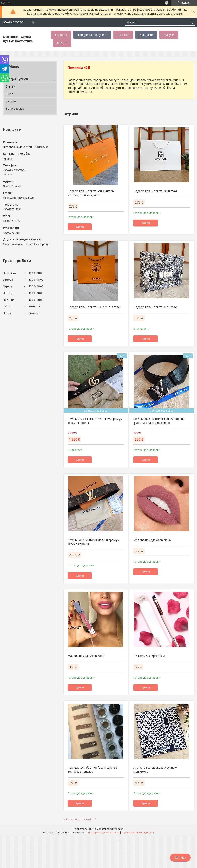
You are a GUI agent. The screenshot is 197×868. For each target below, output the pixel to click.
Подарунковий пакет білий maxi (155, 191)
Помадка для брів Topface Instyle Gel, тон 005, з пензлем (93, 770)
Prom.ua (119, 829)
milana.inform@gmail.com (19, 198)
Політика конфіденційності (138, 832)
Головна (61, 35)
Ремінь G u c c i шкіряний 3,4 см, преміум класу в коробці (95, 421)
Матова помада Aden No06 (152, 540)
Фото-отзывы (15, 109)
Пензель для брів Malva (150, 656)
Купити (80, 227)
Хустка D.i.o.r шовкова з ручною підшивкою (155, 770)
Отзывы (11, 101)
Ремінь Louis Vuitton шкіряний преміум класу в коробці (93, 542)
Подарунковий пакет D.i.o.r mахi (155, 307)
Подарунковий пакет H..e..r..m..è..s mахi (94, 307)
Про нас (123, 35)
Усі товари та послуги (77, 819)
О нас (9, 94)
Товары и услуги (17, 79)
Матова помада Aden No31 (86, 656)
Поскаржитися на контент (104, 832)
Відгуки (169, 35)
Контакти (146, 35)
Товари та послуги (91, 35)
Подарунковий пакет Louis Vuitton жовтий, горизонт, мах (91, 193)
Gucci (88, 92)
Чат (180, 858)
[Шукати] (191, 22)
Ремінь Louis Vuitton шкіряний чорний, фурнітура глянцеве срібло (159, 421)
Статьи (10, 86)
